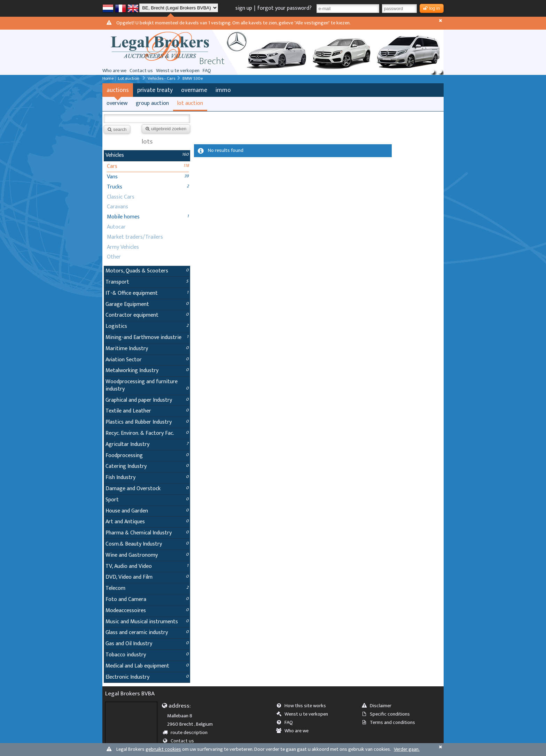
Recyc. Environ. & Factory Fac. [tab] (147, 433)
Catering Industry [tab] (147, 466)
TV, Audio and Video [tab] (147, 566)
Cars (112, 166)
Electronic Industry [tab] (147, 677)
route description (188, 733)
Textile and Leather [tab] (147, 411)
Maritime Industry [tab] (147, 349)
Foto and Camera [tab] (147, 599)
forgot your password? (284, 8)
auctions (118, 90)
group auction (152, 103)
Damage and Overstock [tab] (147, 489)
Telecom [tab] (147, 588)
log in (432, 8)
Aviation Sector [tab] (147, 360)
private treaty (155, 90)
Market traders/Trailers (135, 237)
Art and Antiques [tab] (147, 522)
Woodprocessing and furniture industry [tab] (147, 385)
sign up (244, 8)
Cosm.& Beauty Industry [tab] (147, 544)
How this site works (303, 706)
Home (108, 79)
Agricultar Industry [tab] (147, 444)
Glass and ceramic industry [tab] (147, 632)
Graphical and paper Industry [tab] (147, 400)
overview (117, 103)
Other (114, 257)
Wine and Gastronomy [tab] (147, 555)
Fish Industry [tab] (147, 477)
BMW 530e (193, 79)
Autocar (116, 227)
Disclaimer (379, 706)
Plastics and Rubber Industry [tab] (147, 422)
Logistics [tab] (147, 326)
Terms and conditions (391, 723)
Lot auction (129, 79)
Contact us (141, 71)
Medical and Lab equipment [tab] (147, 666)
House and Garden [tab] (147, 511)
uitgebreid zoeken (166, 129)
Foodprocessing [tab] (147, 456)
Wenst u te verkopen (178, 71)
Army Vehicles (123, 247)
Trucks (115, 187)
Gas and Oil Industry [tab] (147, 644)
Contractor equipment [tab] (147, 315)
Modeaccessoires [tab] (147, 611)
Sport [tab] (147, 500)
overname (194, 90)
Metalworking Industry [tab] (147, 371)
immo (223, 90)
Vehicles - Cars (161, 79)
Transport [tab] (147, 282)
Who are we (114, 71)
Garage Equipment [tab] (147, 304)
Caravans (118, 207)
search (117, 129)
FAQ (207, 71)
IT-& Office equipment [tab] (147, 293)
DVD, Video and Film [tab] (147, 577)
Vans (112, 177)
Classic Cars (121, 197)
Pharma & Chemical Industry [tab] (147, 533)
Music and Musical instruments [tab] (147, 622)
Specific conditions (388, 714)
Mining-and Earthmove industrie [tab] (147, 337)
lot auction (190, 103)
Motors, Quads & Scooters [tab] (147, 271)
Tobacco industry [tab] (147, 655)
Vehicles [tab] (147, 155)
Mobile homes (123, 217)
